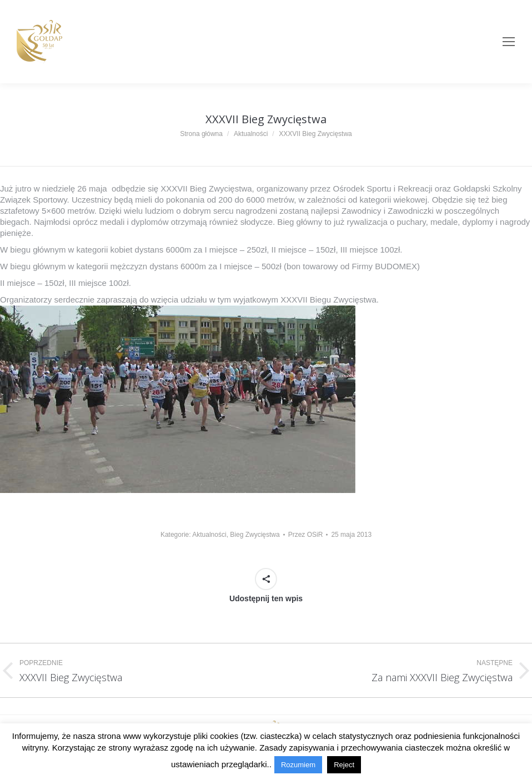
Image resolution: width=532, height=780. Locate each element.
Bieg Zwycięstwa (255, 535)
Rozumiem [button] (298, 765)
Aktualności (209, 535)
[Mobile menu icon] (509, 42)
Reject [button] (344, 765)
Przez (306, 535)
